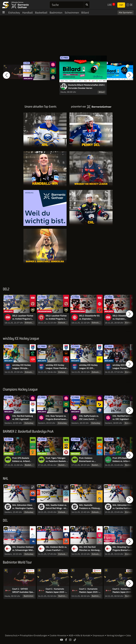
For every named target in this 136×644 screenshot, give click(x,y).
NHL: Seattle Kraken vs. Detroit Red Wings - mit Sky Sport (56, 507)
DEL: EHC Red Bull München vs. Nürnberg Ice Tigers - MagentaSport (89, 549)
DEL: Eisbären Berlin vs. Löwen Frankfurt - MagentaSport (56, 549)
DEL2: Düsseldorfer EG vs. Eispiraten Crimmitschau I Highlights (123, 317)
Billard (85, 13)
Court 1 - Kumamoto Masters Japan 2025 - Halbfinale (89, 591)
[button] (6, 75)
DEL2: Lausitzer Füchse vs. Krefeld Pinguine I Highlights (23, 317)
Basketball (41, 13)
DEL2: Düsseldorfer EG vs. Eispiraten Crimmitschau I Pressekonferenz (89, 317)
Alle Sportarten (126, 12)
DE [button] (129, 5)
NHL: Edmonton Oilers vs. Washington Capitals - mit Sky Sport (23, 507)
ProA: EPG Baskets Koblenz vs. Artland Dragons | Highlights (21, 460)
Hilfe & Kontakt (83, 636)
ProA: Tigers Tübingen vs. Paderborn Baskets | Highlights (56, 460)
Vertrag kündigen (116, 636)
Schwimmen (72, 13)
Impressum (99, 636)
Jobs (129, 636)
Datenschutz (12, 636)
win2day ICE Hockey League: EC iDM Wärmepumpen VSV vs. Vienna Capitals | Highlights (90, 367)
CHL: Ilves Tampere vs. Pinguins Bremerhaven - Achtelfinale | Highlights (56, 418)
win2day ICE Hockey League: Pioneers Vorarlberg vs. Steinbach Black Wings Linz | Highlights (123, 367)
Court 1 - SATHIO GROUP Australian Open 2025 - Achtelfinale (23, 591)
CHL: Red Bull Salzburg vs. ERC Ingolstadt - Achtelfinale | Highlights (23, 418)
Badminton (56, 13)
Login (121, 5)
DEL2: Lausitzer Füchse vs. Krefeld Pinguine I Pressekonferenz (56, 317)
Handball (28, 13)
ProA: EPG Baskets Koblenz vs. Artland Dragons (121, 460)
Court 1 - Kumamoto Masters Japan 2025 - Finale (56, 591)
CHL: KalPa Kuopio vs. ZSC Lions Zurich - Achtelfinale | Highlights (90, 418)
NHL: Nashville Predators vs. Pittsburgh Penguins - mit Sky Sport (90, 507)
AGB (71, 636)
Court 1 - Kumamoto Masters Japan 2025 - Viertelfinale (122, 591)
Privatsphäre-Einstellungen (34, 636)
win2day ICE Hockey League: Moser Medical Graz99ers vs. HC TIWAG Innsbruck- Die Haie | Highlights (56, 367)
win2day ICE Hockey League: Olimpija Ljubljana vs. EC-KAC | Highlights (22, 367)
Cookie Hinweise (58, 636)
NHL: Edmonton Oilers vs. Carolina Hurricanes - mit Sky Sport (124, 507)
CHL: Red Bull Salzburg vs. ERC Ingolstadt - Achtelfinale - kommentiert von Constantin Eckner (123, 418)
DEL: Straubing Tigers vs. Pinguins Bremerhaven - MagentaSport (124, 549)
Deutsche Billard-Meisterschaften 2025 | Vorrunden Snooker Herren (86, 87)
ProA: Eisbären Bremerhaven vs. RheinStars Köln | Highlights (87, 460)
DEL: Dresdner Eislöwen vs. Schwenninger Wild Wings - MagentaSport (23, 549)
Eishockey (14, 13)
